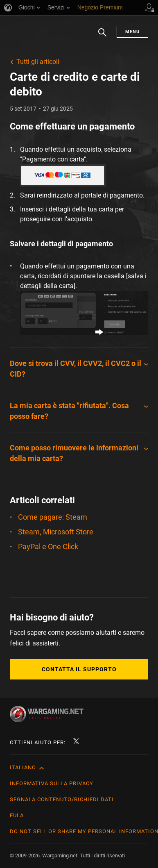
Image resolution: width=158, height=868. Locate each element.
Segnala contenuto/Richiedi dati (62, 799)
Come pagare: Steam (53, 517)
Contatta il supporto (79, 669)
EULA (17, 815)
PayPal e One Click (48, 546)
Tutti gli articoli (38, 62)
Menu (132, 32)
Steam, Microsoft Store (56, 532)
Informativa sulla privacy (52, 783)
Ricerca (102, 36)
